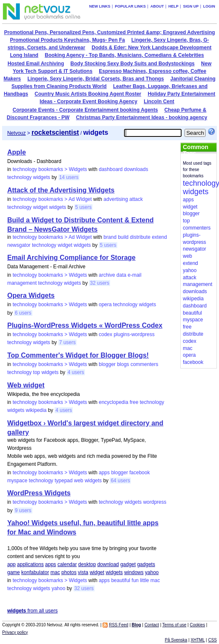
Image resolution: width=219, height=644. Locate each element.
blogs (123, 364)
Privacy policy (15, 632)
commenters (144, 364)
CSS (212, 640)
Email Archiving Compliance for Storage (71, 258)
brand (110, 237)
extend (159, 237)
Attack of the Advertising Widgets (61, 190)
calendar (67, 564)
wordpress (154, 502)
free (134, 402)
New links (100, 6)
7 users (67, 342)
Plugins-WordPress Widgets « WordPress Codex (85, 325)
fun (135, 580)
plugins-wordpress (134, 334)
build (123, 237)
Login (209, 6)
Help (174, 6)
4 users (76, 372)
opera (105, 305)
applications (30, 564)
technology (19, 177)
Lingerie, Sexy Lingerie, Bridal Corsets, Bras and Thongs (96, 79)
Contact (152, 625)
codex (106, 334)
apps (104, 473)
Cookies (198, 625)
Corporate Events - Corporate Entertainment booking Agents (85, 110)
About (157, 6)
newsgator (19, 245)
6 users (23, 313)
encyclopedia (113, 402)
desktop (87, 564)
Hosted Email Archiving (36, 64)
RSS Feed (119, 625)
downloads (136, 169)
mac (55, 572)
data (121, 275)
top (37, 372)
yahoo (152, 572)
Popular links (130, 6)
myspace (17, 481)
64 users (120, 481)
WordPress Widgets (39, 493)
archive (107, 275)
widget (41, 207)
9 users (23, 510)
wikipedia (36, 410)
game (13, 572)
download (108, 564)
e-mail (135, 275)
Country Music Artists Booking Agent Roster (88, 94)
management (22, 283)
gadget (128, 564)
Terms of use (174, 625)
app (11, 564)
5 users (83, 207)
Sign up (191, 6)
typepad (64, 481)
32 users (100, 283)
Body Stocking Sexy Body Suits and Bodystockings (133, 64)
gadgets (146, 564)
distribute (140, 237)
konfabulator (35, 572)
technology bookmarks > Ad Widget (52, 199)
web (79, 481)
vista (83, 572)
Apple (16, 152)
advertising (116, 199)
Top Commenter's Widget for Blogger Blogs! (78, 355)
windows (134, 572)
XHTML (198, 640)
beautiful (120, 580)
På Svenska (176, 640)
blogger (107, 364)
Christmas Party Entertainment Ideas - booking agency (142, 118)
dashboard (111, 169)
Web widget (26, 385)
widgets (42, 177)
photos (69, 572)
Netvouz (16, 133)
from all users (32, 611)
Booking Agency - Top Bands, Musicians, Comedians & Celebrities (124, 55)
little (144, 580)
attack (136, 199)
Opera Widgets (31, 295)
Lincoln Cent (159, 102)
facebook (140, 473)
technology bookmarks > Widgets (50, 169)
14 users (69, 177)
